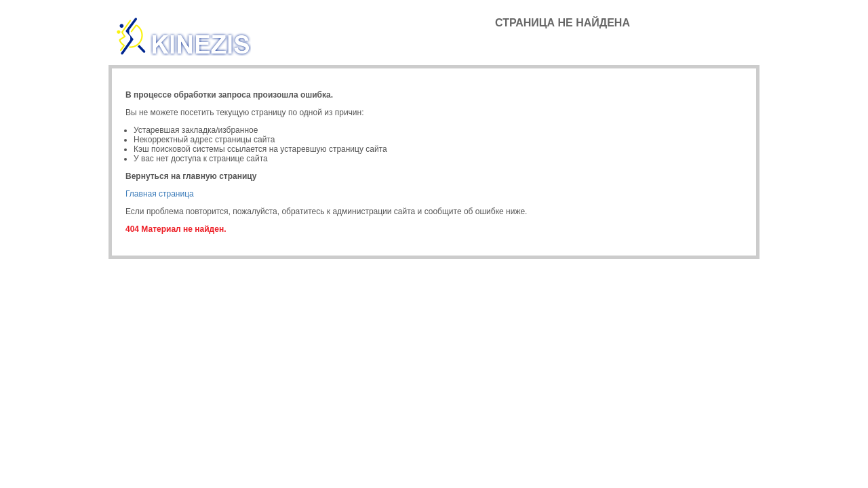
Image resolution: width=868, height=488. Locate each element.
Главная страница (160, 194)
